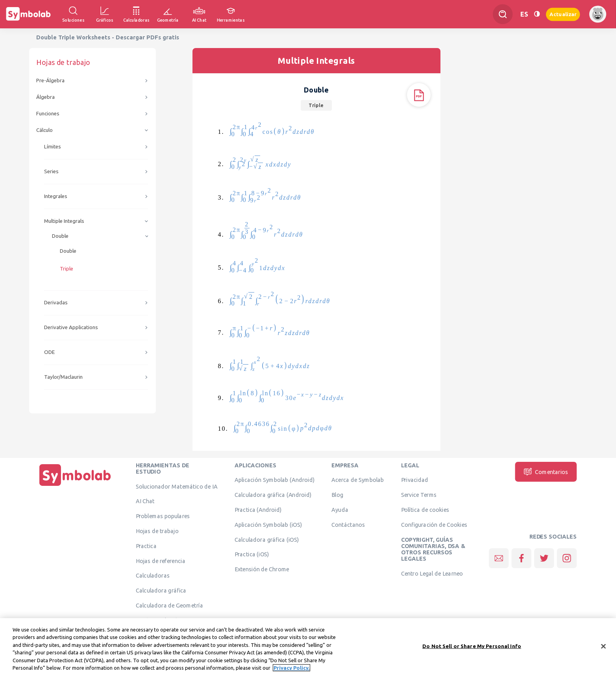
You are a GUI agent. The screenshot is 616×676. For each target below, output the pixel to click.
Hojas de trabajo (157, 531)
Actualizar (563, 14)
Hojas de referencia (161, 561)
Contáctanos (348, 524)
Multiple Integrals (64, 221)
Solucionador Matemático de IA (177, 486)
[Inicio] (75, 486)
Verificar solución (158, 620)
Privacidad (415, 480)
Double (60, 236)
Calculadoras (153, 576)
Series (51, 171)
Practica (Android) (258, 510)
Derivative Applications (71, 327)
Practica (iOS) (252, 554)
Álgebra (45, 97)
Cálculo (44, 130)
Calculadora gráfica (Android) (273, 495)
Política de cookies (425, 510)
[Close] (603, 651)
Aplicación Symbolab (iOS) (268, 524)
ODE (49, 352)
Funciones (48, 114)
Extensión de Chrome (262, 569)
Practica (146, 546)
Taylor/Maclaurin (63, 377)
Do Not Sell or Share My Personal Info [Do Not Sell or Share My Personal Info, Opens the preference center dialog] (472, 651)
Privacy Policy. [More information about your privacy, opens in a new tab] (291, 672)
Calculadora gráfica (161, 591)
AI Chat (145, 501)
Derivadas (56, 303)
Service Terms (419, 495)
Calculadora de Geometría (169, 606)
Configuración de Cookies (434, 524)
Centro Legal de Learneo (432, 574)
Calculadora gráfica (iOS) (267, 539)
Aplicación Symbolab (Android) (275, 480)
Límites (53, 147)
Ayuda (340, 510)
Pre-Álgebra (50, 81)
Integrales (56, 196)
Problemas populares (163, 516)
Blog (337, 495)
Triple (67, 269)
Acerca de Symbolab (358, 480)
